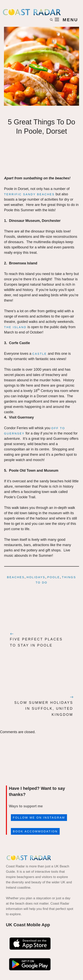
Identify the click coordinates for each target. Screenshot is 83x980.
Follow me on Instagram (39, 818)
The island (15, 327)
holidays (36, 577)
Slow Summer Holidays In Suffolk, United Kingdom (44, 709)
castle (40, 354)
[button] (51, 20)
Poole (54, 577)
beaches (16, 577)
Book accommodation (35, 831)
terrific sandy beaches (29, 194)
